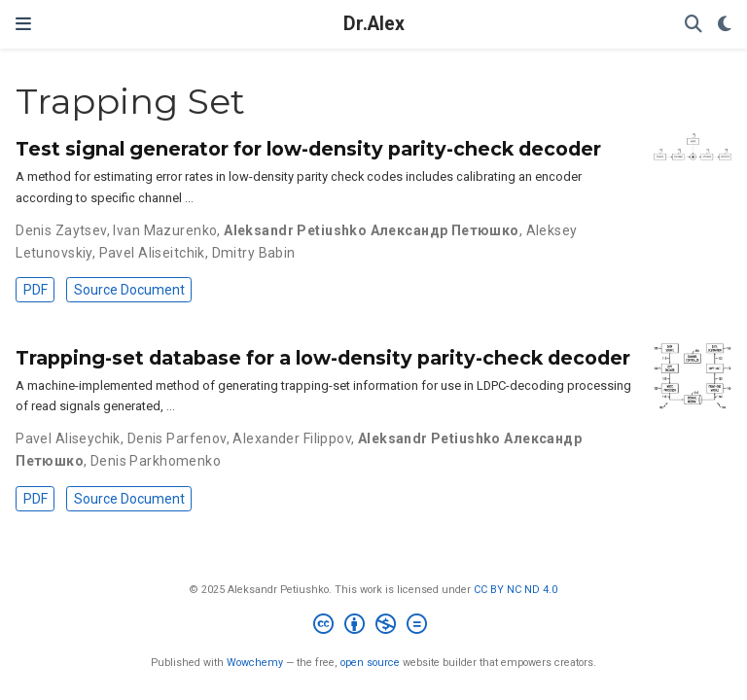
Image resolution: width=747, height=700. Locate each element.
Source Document (129, 290)
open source (370, 663)
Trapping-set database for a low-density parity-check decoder (323, 358)
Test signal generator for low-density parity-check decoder (308, 149)
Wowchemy (255, 663)
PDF (36, 290)
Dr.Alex (374, 24)
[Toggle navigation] (23, 24)
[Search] (694, 25)
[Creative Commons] (374, 627)
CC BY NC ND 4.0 (516, 590)
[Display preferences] (725, 25)
